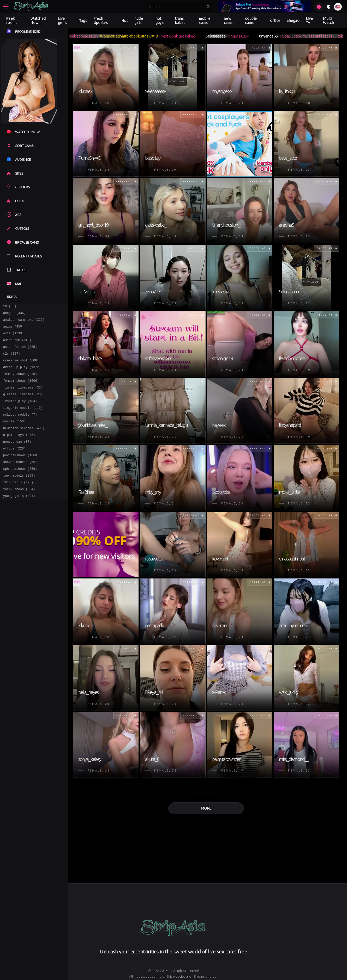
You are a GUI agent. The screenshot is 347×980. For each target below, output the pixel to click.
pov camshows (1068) (21, 473)
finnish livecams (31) (23, 397)
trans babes (180, 21)
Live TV (309, 21)
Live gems (62, 21)
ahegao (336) (14, 314)
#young (114, 36)
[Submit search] (208, 7)
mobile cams (205, 21)
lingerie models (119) (23, 420)
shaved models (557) (21, 481)
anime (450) (13, 329)
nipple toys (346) (19, 450)
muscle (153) (14, 435)
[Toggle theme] (329, 7)
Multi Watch (328, 21)
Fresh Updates (101, 21)
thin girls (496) (18, 503)
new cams (228, 21)
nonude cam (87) (17, 458)
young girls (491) (19, 518)
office (275, 21)
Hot (125, 21)
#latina (127, 36)
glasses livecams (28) (23, 405)
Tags (83, 21)
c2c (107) (12, 360)
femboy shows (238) (20, 382)
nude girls (139, 21)
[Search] (176, 7)
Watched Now (38, 21)
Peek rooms (12, 21)
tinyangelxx (277, 36)
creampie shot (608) (21, 367)
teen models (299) (19, 496)
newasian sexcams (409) (24, 443)
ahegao (293, 21)
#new (155, 36)
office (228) (14, 466)
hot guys (160, 21)
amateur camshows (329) (24, 322)
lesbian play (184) (20, 413)
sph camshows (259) (20, 488)
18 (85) (10, 307)
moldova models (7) (20, 428)
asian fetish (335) (20, 352)
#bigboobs (142, 36)
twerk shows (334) (19, 511)
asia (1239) (13, 337)
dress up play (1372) (22, 375)
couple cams (251, 21)
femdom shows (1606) (21, 390)
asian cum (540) (17, 345)
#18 (163, 36)
